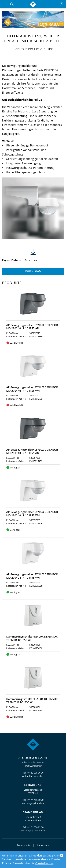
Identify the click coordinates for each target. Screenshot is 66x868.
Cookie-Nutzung (45, 863)
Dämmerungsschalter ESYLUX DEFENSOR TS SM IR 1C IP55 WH (32, 638)
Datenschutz (24, 845)
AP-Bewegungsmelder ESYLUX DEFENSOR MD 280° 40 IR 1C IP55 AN (32, 451)
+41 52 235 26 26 (35, 773)
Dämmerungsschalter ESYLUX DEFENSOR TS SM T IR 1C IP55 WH (32, 701)
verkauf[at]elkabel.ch (33, 803)
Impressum (43, 845)
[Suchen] (12, 4)
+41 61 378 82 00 (35, 827)
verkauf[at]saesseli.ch (33, 776)
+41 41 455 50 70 (35, 800)
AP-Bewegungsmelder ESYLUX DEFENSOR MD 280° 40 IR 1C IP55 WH (32, 514)
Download (33, 271)
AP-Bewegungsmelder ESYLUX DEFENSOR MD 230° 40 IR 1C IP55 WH (32, 389)
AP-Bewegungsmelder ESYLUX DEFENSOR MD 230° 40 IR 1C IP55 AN (32, 327)
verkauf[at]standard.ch (33, 831)
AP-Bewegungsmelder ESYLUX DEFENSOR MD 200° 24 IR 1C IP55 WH (32, 576)
